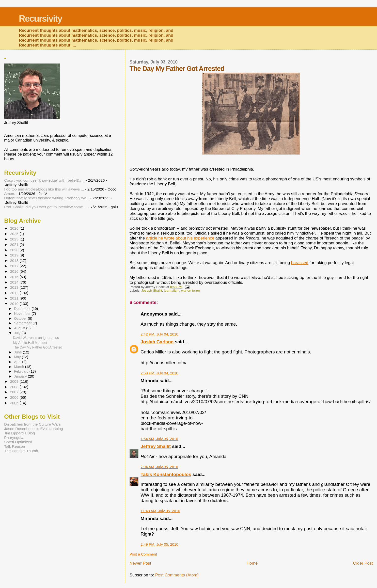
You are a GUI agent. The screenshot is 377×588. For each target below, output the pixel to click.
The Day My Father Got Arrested (38, 347)
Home (252, 563)
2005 (15, 403)
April (18, 362)
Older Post (363, 563)
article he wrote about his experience (180, 238)
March (20, 367)
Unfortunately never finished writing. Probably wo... (47, 198)
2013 (15, 287)
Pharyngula (14, 437)
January (21, 376)
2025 (15, 234)
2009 (15, 381)
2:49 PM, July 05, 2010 (159, 544)
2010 (15, 304)
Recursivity (40, 19)
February (22, 371)
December (23, 309)
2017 (15, 266)
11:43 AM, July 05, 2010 (160, 511)
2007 (15, 392)
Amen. (10, 194)
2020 (15, 250)
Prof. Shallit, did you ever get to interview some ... (46, 207)
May (18, 357)
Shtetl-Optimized (18, 442)
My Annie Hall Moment (30, 343)
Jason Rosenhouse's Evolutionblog (34, 429)
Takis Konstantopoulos (166, 474)
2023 (15, 239)
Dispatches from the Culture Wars (32, 424)
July (18, 333)
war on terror (191, 291)
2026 (15, 228)
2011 (15, 298)
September (23, 323)
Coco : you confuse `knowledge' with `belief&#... (44, 180)
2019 (15, 255)
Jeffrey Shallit (156, 446)
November (23, 314)
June (18, 352)
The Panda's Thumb (21, 451)
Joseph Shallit (152, 291)
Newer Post (140, 563)
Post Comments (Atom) (177, 575)
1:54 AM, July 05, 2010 (159, 439)
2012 (15, 293)
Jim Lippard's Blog (20, 433)
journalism (172, 291)
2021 (15, 245)
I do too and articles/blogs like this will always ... (44, 189)
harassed (300, 263)
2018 (15, 261)
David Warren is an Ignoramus (36, 338)
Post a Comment (143, 554)
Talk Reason (15, 446)
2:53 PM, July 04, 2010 (159, 373)
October (21, 318)
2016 (15, 271)
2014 (15, 282)
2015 (15, 277)
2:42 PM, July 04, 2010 (159, 334)
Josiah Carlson (157, 342)
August (20, 328)
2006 (15, 397)
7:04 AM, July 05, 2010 (159, 467)
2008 (15, 387)
